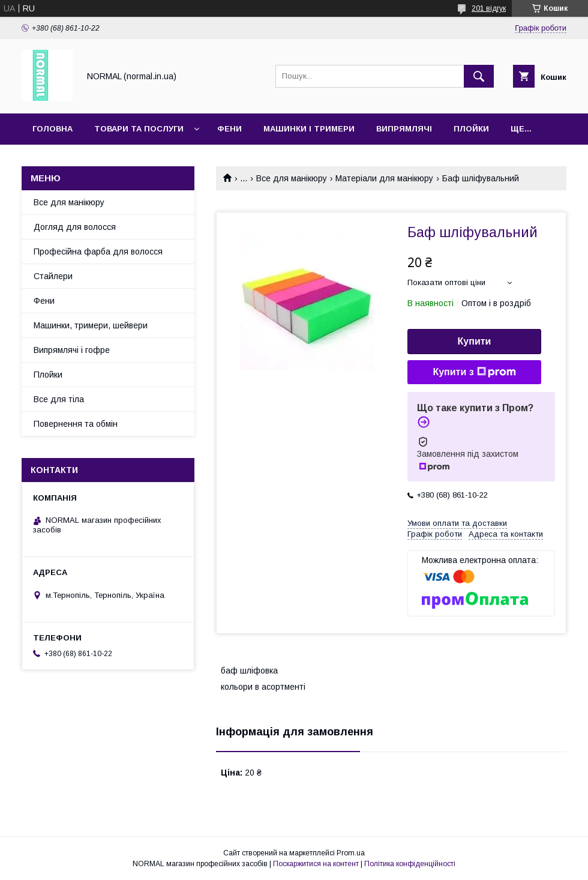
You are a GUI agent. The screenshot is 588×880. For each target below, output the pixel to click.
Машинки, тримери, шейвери (91, 325)
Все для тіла (59, 399)
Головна (52, 129)
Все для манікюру (292, 178)
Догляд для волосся (75, 227)
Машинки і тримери (309, 129)
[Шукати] (479, 76)
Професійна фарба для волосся (98, 252)
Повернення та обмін (76, 424)
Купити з (474, 372)
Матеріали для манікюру (384, 178)
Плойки (471, 129)
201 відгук (489, 8)
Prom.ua (351, 853)
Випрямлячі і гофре (72, 350)
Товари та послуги (139, 129)
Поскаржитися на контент (316, 864)
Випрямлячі (404, 129)
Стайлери (53, 276)
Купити (475, 341)
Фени (229, 129)
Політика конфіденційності (410, 864)
